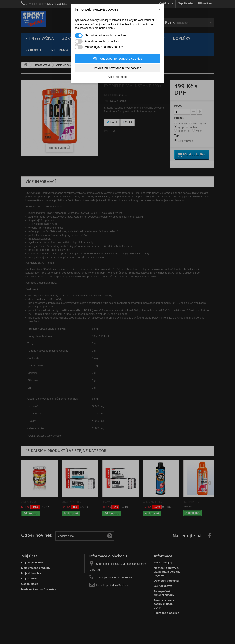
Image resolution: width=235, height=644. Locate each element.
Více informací (117, 77)
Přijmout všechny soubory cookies (117, 58)
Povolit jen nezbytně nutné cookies (118, 68)
